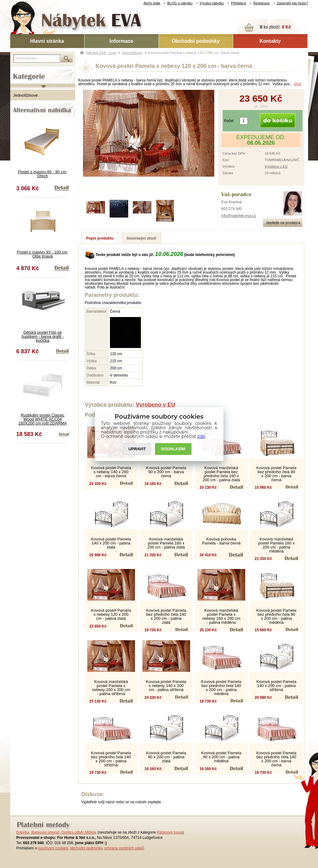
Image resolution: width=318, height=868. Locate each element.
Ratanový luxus (170, 832)
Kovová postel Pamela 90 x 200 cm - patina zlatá (166, 757)
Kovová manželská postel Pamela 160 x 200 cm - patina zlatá (166, 543)
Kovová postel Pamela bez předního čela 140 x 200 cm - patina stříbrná (111, 759)
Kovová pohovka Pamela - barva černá (221, 541)
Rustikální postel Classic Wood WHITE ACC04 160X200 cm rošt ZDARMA (43, 419)
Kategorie (19, 72)
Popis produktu (100, 238)
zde (201, 436)
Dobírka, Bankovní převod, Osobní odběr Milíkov (57, 832)
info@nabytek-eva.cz (239, 216)
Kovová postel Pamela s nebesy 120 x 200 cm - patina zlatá (111, 614)
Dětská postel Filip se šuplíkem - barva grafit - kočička (43, 336)
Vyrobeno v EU (276, 166)
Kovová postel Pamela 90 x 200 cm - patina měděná (221, 757)
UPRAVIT (137, 449)
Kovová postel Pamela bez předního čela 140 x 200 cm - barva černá (276, 759)
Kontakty (270, 41)
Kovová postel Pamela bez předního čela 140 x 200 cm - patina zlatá (166, 616)
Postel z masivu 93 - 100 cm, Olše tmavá (43, 254)
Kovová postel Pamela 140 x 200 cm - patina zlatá (111, 543)
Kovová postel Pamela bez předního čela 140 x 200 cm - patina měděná (221, 688)
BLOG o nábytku (180, 3)
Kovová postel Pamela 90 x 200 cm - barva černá (166, 472)
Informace (121, 41)
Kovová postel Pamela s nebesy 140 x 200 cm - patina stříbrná (166, 686)
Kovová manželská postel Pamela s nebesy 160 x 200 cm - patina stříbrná (111, 688)
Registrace (261, 3)
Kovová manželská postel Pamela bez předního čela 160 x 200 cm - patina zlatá (221, 474)
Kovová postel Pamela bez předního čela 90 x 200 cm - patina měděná (276, 616)
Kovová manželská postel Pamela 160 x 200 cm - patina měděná (277, 545)
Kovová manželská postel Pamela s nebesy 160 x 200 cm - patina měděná (221, 616)
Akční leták (152, 3)
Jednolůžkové (26, 95)
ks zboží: (276, 27)
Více (298, 84)
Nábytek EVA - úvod (101, 53)
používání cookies (53, 848)
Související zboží (142, 238)
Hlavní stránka (47, 41)
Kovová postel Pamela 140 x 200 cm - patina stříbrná (276, 686)
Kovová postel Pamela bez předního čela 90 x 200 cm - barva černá (276, 474)
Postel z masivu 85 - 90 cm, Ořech (43, 174)
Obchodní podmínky (196, 41)
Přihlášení (239, 3)
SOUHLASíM (173, 449)
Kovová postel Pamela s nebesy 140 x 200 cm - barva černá (111, 472)
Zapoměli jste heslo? (292, 3)
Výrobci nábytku (212, 3)
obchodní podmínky (86, 848)
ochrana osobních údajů (124, 848)
